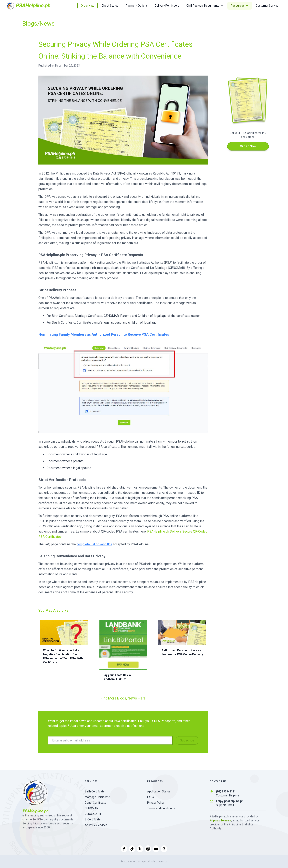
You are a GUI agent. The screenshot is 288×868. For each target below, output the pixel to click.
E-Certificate (93, 819)
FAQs (150, 797)
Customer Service (267, 6)
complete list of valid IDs (94, 544)
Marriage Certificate (97, 797)
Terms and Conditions (161, 808)
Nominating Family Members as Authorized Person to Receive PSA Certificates (104, 334)
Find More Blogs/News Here (123, 698)
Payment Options (137, 6)
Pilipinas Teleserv (220, 820)
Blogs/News (38, 23)
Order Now (87, 6)
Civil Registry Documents (205, 6)
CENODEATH (93, 814)
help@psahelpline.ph (230, 801)
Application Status (159, 791)
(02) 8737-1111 (226, 791)
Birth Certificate (95, 791)
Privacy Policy (156, 803)
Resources (240, 6)
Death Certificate (95, 803)
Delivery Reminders (167, 6)
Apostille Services (96, 825)
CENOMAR (91, 808)
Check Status (110, 6)
